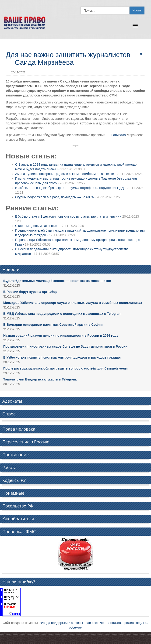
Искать (137, 10)
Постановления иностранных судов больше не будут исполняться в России (65, 346)
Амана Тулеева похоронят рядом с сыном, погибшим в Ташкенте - (79, 174)
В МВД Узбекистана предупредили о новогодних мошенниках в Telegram (62, 314)
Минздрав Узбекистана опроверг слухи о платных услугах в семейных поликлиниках (73, 303)
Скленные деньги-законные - (51, 226)
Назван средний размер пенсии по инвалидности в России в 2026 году (61, 336)
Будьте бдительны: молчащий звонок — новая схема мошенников (57, 281)
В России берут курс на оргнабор (30, 292)
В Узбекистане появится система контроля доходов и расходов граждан (62, 357)
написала (119, 135)
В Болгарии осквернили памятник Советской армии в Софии (53, 325)
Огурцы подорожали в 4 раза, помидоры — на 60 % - (69, 197)
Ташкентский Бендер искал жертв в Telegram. (40, 379)
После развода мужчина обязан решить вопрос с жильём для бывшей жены (65, 368)
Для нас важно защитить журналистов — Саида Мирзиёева (68, 58)
